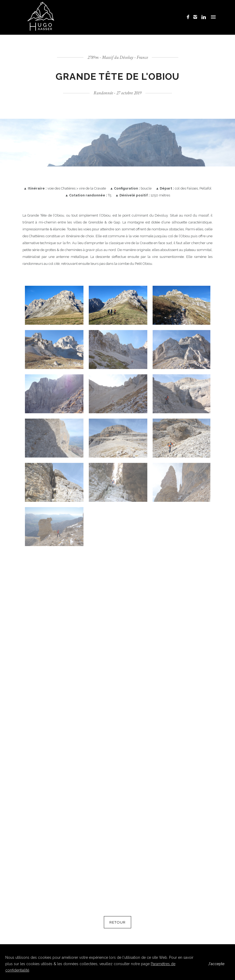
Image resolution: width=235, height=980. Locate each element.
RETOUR (118, 922)
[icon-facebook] (189, 17)
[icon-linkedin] (204, 17)
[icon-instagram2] (197, 17)
